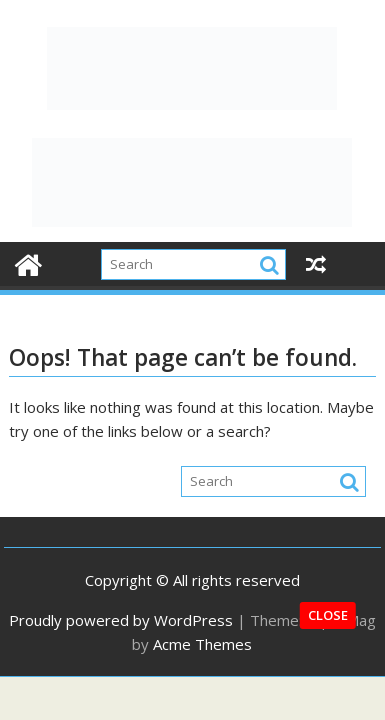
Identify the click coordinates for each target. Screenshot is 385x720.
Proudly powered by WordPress (121, 620)
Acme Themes (202, 644)
